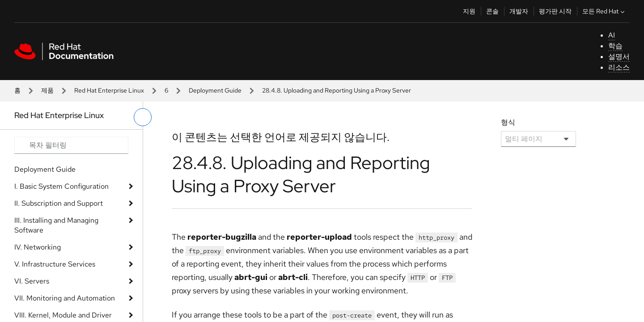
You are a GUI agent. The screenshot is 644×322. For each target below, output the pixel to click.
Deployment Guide (215, 90)
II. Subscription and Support (59, 203)
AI (612, 35)
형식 (508, 122)
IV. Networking (38, 247)
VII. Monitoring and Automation (65, 298)
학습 (615, 46)
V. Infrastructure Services (55, 264)
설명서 (619, 57)
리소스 (619, 67)
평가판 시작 (555, 11)
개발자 (519, 11)
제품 (47, 90)
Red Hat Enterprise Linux (109, 90)
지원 (469, 11)
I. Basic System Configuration (61, 186)
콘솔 (492, 11)
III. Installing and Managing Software (56, 225)
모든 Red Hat (604, 11)
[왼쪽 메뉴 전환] (143, 117)
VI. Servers (32, 281)
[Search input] (71, 145)
